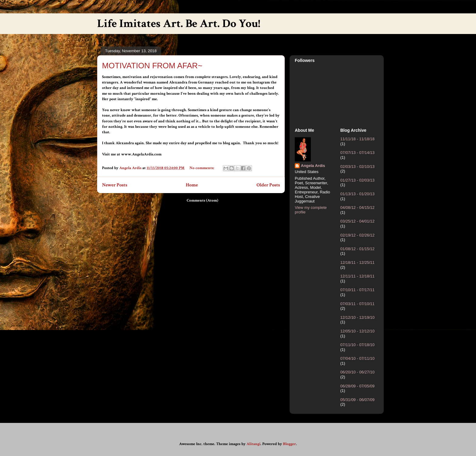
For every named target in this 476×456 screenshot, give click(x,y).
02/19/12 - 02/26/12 (357, 235)
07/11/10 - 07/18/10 (357, 345)
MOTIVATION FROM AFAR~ (152, 66)
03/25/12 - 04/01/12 (357, 221)
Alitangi (253, 444)
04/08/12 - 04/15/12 (357, 208)
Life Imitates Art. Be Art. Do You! (179, 24)
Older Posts (268, 185)
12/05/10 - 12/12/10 (357, 331)
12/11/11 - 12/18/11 (357, 276)
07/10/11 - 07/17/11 (357, 290)
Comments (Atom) (202, 201)
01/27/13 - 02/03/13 (357, 180)
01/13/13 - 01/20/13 (357, 194)
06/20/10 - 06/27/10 (357, 372)
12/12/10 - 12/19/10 (357, 317)
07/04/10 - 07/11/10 (357, 358)
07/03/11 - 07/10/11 (357, 304)
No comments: (202, 168)
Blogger (289, 444)
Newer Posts (115, 185)
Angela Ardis (313, 166)
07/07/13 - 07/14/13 (357, 153)
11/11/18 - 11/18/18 (357, 139)
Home (192, 185)
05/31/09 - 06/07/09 (357, 400)
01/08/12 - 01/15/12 (357, 249)
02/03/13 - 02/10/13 (357, 167)
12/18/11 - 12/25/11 (357, 262)
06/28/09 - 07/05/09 (357, 386)
